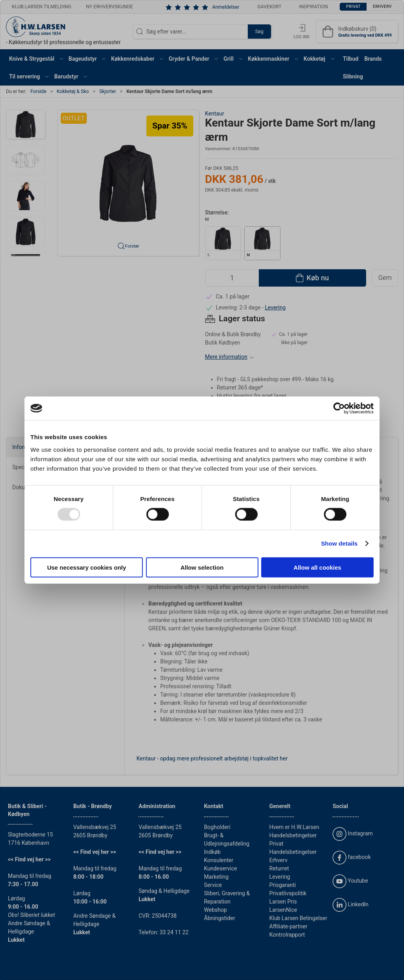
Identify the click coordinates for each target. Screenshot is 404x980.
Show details (339, 543)
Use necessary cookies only (86, 567)
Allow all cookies (317, 567)
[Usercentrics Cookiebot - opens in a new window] (339, 408)
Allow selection (202, 567)
